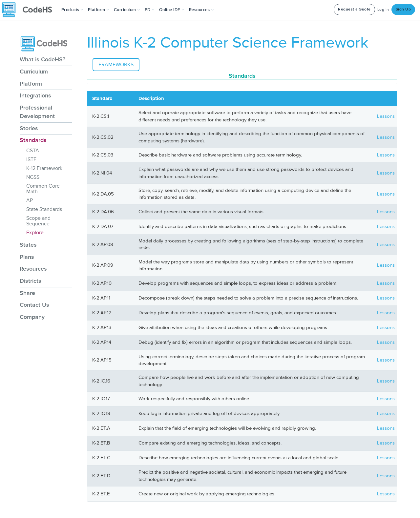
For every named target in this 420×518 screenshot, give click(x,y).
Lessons (386, 116)
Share (27, 293)
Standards (33, 140)
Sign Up (403, 9)
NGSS (33, 177)
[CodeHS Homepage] (30, 10)
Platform (31, 84)
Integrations (35, 95)
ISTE (31, 159)
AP (30, 200)
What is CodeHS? (42, 59)
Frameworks (116, 65)
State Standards (44, 209)
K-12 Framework (44, 168)
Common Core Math (43, 189)
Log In (383, 10)
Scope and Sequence (38, 221)
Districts (31, 281)
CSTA (33, 151)
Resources (33, 269)
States (28, 245)
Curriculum (34, 72)
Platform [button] (99, 10)
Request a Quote (354, 9)
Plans (27, 257)
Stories (29, 128)
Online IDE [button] (172, 10)
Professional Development (37, 112)
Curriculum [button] (127, 10)
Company (32, 317)
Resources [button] (201, 10)
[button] (72, 10)
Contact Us (34, 305)
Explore (35, 233)
